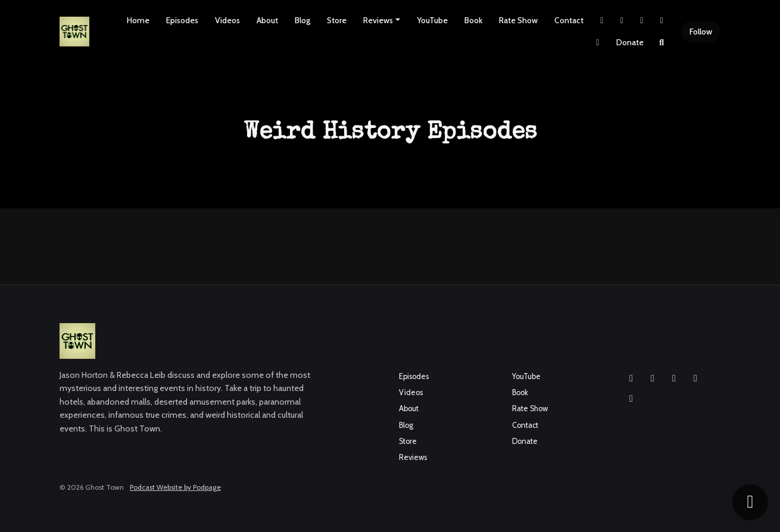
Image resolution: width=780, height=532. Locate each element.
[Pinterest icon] (631, 399)
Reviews (378, 20)
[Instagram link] (622, 21)
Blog (302, 20)
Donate (630, 42)
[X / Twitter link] (602, 21)
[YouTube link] (662, 21)
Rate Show (518, 20)
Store (337, 20)
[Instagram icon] (631, 378)
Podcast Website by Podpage (175, 487)
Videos (227, 20)
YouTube (432, 20)
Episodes (182, 20)
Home (138, 20)
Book (473, 20)
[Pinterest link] (598, 43)
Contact (569, 20)
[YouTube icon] (674, 378)
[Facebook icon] (653, 378)
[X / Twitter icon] (695, 378)
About (267, 20)
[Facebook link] (642, 21)
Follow (701, 32)
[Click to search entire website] (662, 43)
